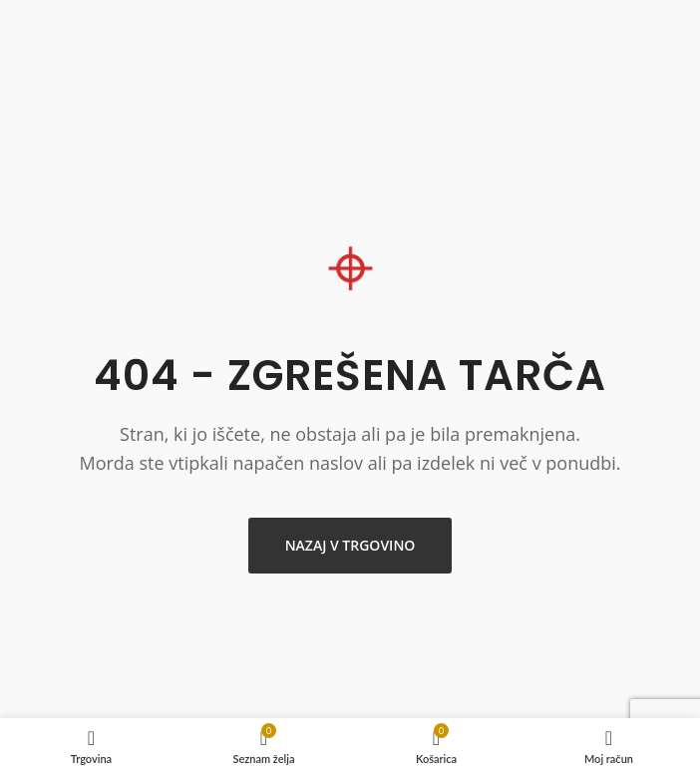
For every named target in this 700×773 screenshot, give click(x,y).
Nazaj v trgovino (350, 545)
